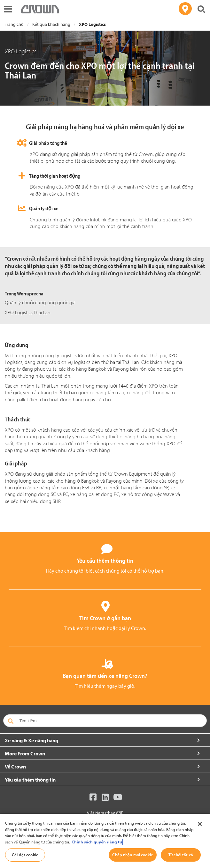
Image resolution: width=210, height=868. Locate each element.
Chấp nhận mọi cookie (133, 855)
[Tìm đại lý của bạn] (185, 9)
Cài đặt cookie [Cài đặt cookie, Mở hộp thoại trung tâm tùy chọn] (25, 855)
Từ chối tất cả (181, 855)
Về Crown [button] (15, 767)
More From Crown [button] (25, 753)
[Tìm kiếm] (105, 721)
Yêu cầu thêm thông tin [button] (30, 780)
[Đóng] (200, 824)
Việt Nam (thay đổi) (105, 813)
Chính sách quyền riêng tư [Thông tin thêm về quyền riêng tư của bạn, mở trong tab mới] (97, 842)
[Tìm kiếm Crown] (201, 10)
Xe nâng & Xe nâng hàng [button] (31, 740)
